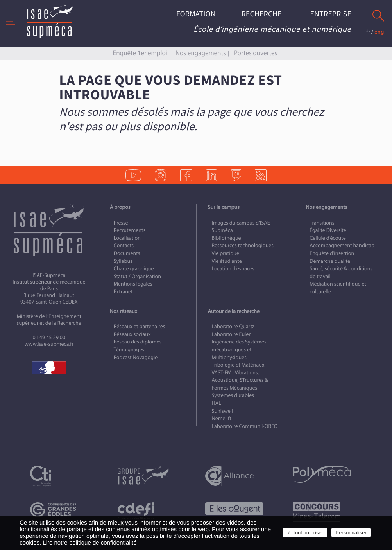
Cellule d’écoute (328, 238)
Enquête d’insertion (332, 253)
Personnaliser (351, 533)
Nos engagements (201, 53)
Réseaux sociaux (132, 334)
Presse (121, 223)
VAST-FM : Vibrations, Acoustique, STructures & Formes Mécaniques (240, 380)
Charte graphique (134, 269)
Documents (127, 253)
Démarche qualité (330, 261)
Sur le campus (224, 207)
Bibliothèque (226, 238)
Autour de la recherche (234, 311)
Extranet (123, 292)
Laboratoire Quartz (233, 326)
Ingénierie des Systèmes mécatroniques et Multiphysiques (239, 349)
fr (368, 32)
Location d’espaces (233, 269)
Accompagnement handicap (342, 245)
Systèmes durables (233, 395)
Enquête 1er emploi (140, 53)
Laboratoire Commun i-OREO (245, 426)
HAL (217, 403)
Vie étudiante (227, 261)
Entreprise (331, 14)
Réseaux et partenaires (140, 326)
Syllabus (123, 261)
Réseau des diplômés (138, 342)
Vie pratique (226, 253)
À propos (120, 207)
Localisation (127, 238)
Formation (196, 14)
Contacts (124, 245)
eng (379, 32)
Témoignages (129, 350)
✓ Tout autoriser (305, 533)
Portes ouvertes (256, 53)
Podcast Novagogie (136, 357)
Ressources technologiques (243, 245)
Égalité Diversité (328, 230)
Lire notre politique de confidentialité (89, 543)
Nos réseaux (124, 311)
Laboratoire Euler (231, 334)
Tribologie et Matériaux (238, 365)
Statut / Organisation (137, 276)
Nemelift (222, 418)
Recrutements (130, 230)
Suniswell (223, 411)
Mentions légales (133, 284)
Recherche (261, 14)
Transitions (322, 223)
